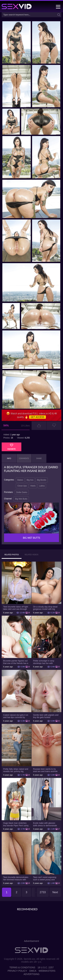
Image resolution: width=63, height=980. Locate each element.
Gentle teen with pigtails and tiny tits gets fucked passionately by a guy (46, 716)
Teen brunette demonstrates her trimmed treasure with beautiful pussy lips (16, 878)
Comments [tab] (24, 458)
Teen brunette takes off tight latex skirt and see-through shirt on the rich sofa (16, 608)
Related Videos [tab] (32, 555)
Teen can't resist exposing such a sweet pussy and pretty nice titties (45, 878)
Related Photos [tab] (12, 555)
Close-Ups (22, 486)
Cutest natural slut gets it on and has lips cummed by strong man (16, 716)
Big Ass (30, 480)
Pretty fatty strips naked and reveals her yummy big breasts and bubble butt (16, 770)
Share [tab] (39, 458)
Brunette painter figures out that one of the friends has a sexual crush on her (16, 662)
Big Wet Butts (21, 499)
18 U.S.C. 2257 (46, 967)
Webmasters (47, 971)
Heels (33, 486)
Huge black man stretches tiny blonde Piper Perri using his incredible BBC (16, 824)
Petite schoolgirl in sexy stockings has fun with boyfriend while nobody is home (44, 662)
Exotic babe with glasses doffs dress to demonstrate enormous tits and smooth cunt (45, 824)
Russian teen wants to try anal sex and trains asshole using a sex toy (45, 770)
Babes (20, 480)
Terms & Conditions (22, 967)
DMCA (33, 971)
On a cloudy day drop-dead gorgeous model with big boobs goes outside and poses (45, 608)
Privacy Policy (17, 971)
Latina (42, 486)
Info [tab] (9, 458)
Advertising (32, 974)
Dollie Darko (22, 492)
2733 (43, 892)
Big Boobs (42, 480)
